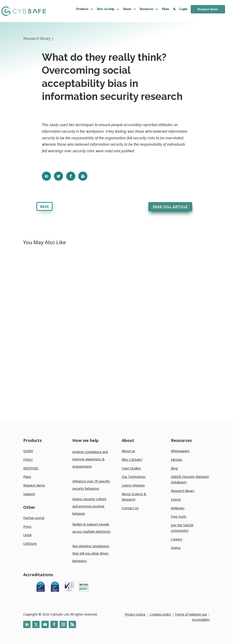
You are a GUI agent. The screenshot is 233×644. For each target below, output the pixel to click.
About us (128, 451)
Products (85, 9)
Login (183, 9)
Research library (183, 491)
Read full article (170, 207)
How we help (108, 9)
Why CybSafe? (132, 460)
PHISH (28, 460)
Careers (177, 539)
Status (176, 548)
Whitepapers (180, 451)
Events (176, 499)
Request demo (208, 9)
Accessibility (201, 620)
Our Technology (134, 477)
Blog (174, 468)
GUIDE (28, 451)
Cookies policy (161, 614)
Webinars (178, 508)
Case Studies (131, 468)
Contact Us (130, 508)
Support (29, 494)
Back (44, 206)
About (130, 9)
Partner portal (34, 518)
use (204, 614)
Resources (149, 9)
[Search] (174, 11)
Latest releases (133, 485)
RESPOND (31, 468)
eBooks (177, 460)
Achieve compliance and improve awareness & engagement (90, 459)
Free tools (179, 516)
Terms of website (188, 614)
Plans (166, 9)
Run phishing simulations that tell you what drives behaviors (91, 553)
